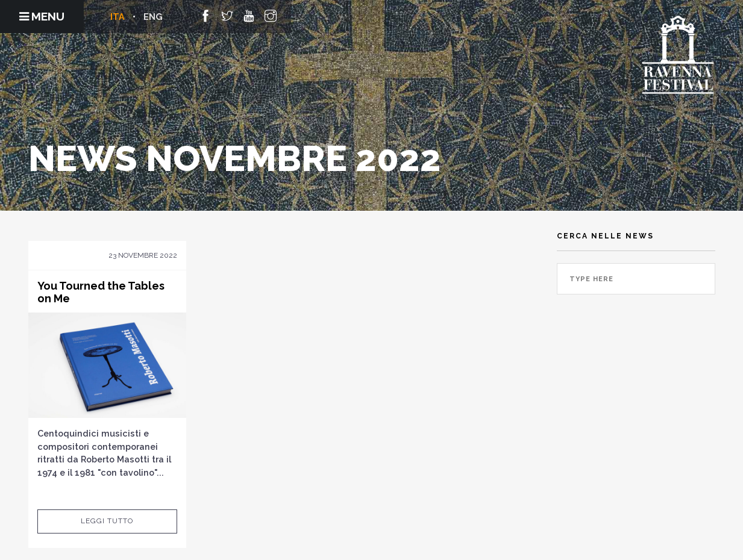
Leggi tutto (107, 521)
